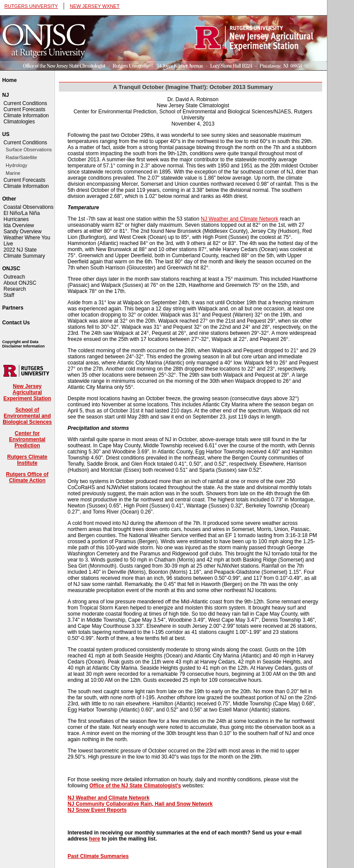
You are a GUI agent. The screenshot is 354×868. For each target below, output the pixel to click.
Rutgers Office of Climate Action (27, 477)
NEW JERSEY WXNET (95, 6)
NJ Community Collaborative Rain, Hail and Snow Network (140, 804)
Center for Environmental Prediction (27, 439)
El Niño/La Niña (22, 213)
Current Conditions (25, 103)
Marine (13, 173)
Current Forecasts (24, 109)
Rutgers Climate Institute (27, 460)
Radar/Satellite (21, 157)
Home (9, 80)
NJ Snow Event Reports (97, 810)
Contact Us (16, 323)
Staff (9, 295)
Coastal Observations (29, 207)
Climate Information (26, 116)
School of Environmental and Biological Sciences (27, 416)
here (94, 839)
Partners (13, 308)
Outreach (14, 277)
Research (15, 289)
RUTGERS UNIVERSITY (31, 6)
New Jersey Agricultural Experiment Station (27, 392)
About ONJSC (20, 283)
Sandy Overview (22, 231)
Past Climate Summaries (98, 856)
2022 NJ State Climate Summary (24, 253)
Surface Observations (29, 150)
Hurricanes (16, 219)
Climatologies (19, 122)
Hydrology (17, 165)
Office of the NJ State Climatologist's (135, 786)
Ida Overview (19, 225)
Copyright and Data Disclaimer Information (24, 344)
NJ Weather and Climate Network (240, 219)
